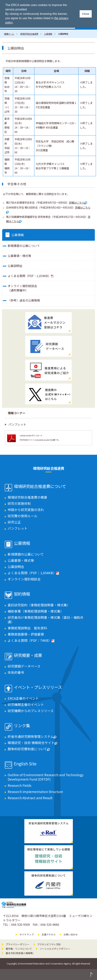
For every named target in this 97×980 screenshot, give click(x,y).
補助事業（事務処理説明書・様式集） (36, 611)
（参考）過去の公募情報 (24, 300)
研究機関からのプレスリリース (31, 711)
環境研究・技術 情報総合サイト (32, 743)
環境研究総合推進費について (40, 487)
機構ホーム (9, 34)
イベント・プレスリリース (38, 687)
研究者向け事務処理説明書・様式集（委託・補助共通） (46, 620)
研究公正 (14, 522)
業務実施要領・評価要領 (26, 634)
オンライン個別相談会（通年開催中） (22, 288)
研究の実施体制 (19, 503)
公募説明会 (15, 266)
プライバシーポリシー (18, 944)
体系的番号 (16, 672)
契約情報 (22, 594)
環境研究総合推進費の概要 (27, 497)
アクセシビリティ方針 (49, 944)
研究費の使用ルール (23, 516)
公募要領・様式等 (19, 256)
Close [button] (86, 14)
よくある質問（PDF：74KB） (31, 640)
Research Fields (19, 785)
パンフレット (17, 424)
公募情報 (48, 34)
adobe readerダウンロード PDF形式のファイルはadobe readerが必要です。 (40, 438)
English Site (25, 764)
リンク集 (22, 726)
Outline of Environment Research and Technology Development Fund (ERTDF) (46, 777)
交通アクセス (49, 934)
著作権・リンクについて (19, 949)
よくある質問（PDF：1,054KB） (31, 276)
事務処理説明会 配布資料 (27, 628)
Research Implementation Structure (35, 792)
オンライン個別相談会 (24, 579)
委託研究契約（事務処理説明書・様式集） (39, 605)
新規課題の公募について (24, 246)
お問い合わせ (71, 934)
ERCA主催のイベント (23, 698)
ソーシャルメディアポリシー (55, 949)
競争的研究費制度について (29, 749)
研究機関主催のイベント (26, 705)
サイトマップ (27, 934)
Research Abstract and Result (30, 798)
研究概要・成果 (28, 655)
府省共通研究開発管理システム (32, 736)
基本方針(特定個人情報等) (19, 953)
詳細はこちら (78, 202)
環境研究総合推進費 (29, 34)
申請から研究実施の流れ (26, 510)
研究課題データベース (24, 666)
